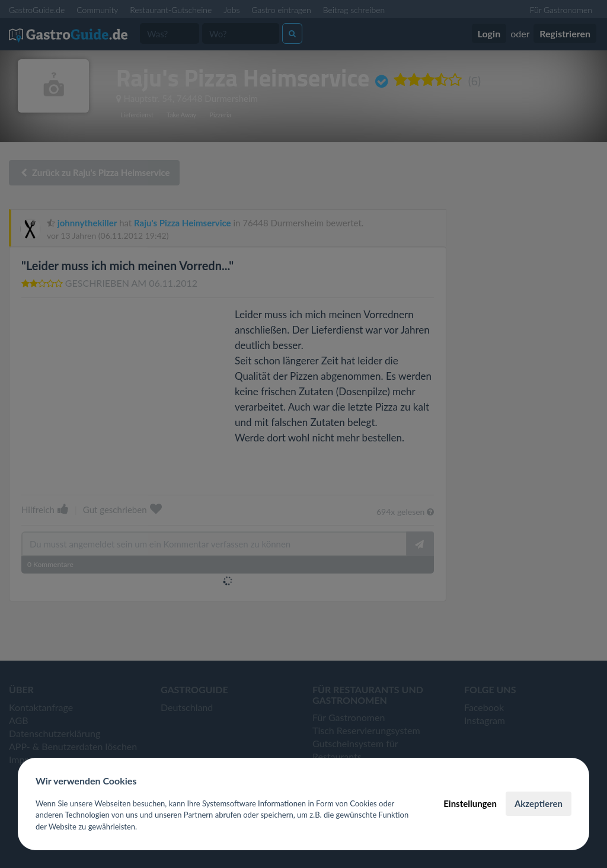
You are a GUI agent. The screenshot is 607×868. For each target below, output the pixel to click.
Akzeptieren (539, 803)
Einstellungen (470, 803)
